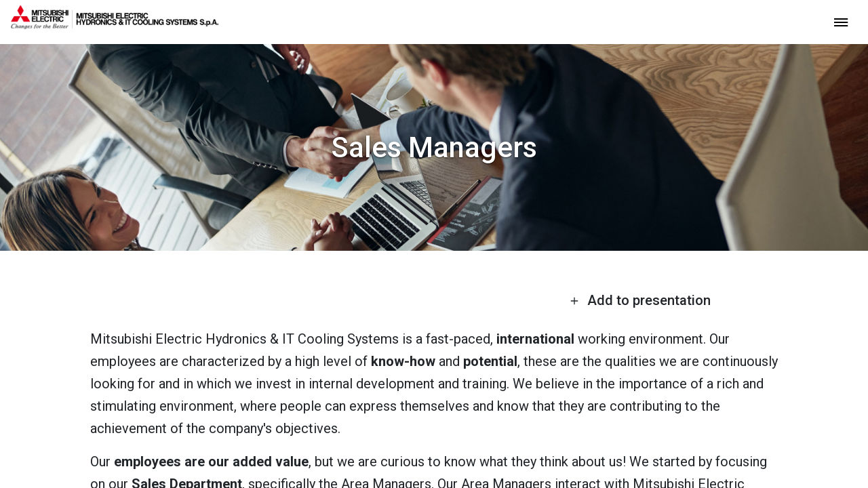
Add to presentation (640, 300)
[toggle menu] (841, 21)
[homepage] (115, 24)
